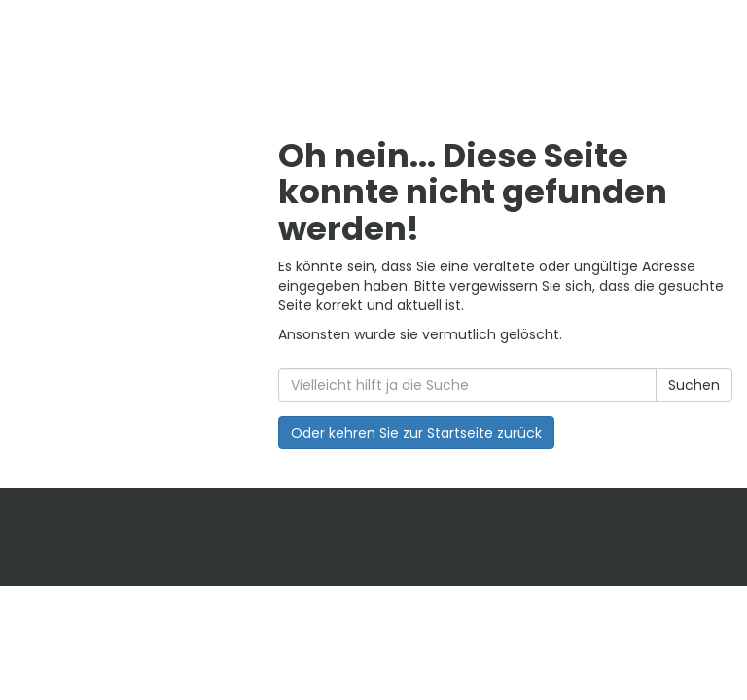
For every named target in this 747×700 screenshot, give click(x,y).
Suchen (694, 385)
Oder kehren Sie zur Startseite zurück (416, 433)
